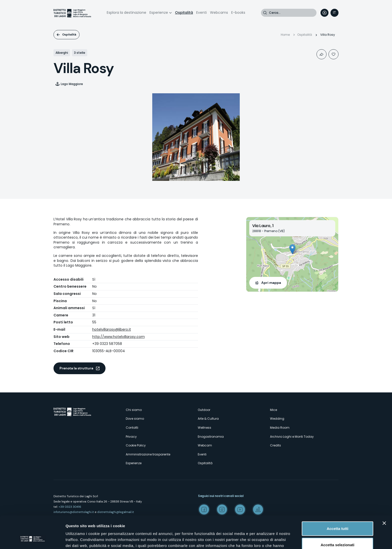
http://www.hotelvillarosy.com (118, 337)
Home (285, 35)
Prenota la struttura (76, 368)
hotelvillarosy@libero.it (112, 329)
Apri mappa (271, 283)
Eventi (201, 13)
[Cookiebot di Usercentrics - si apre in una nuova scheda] (32, 539)
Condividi (321, 54)
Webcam (205, 445)
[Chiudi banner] (384, 494)
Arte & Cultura (208, 419)
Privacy (131, 437)
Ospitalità (184, 13)
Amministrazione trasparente (148, 454)
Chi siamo (134, 410)
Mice (273, 410)
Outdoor (204, 410)
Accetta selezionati (337, 516)
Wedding (277, 419)
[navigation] (334, 13)
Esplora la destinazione (126, 13)
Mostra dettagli (263, 539)
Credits (275, 445)
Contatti (132, 428)
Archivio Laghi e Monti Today (292, 437)
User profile (324, 13)
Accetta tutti (338, 500)
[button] (292, 249)
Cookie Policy (136, 445)
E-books (238, 13)
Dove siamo (135, 419)
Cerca (265, 13)
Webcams (219, 13)
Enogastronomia (211, 437)
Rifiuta (338, 533)
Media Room (280, 428)
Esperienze (159, 13)
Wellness (204, 428)
